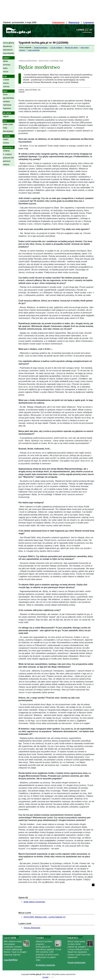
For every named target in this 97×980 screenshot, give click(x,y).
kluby (5, 128)
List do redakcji (56, 47)
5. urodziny (7, 154)
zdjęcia (6, 116)
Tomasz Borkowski (32, 928)
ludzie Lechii (8, 124)
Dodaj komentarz (41, 47)
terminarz (7, 65)
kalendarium (8, 50)
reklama (6, 165)
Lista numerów (34, 50)
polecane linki (8, 158)
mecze (6, 72)
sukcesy (6, 87)
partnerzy (7, 161)
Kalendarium (59, 22)
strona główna (9, 43)
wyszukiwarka (8, 53)
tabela (5, 61)
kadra (5, 68)
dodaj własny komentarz (34, 902)
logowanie (7, 108)
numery (6, 143)
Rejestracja (74, 22)
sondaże (6, 101)
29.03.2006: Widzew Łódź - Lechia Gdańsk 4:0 (44, 917)
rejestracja (7, 105)
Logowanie (89, 22)
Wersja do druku (71, 47)
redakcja (6, 151)
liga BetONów (8, 98)
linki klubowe (8, 131)
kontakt (45, 977)
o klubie (6, 80)
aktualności (7, 46)
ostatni (6, 139)
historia (6, 83)
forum (5, 94)
